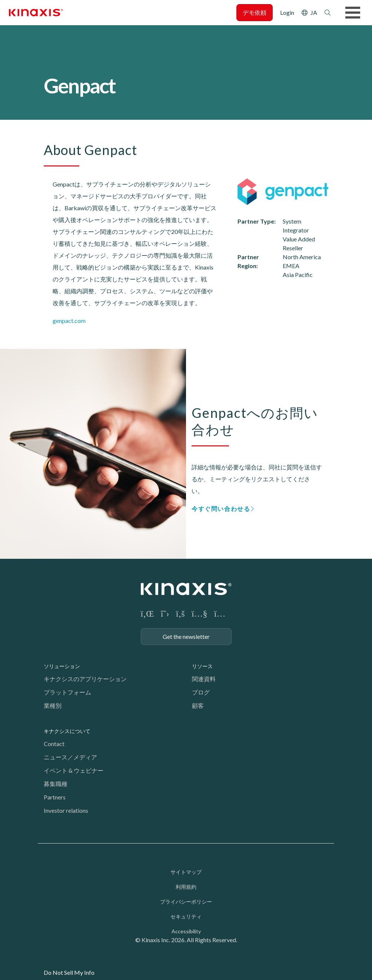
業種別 (53, 705)
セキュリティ (186, 916)
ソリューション (62, 666)
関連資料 (204, 679)
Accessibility (186, 931)
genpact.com (69, 321)
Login (287, 12)
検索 (328, 13)
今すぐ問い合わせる (221, 509)
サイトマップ (186, 872)
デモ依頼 (255, 12)
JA (314, 12)
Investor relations (66, 810)
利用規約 (186, 887)
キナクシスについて (67, 731)
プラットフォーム (67, 692)
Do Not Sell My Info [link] (69, 972)
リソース (202, 666)
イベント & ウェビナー (74, 770)
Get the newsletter (186, 636)
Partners (55, 797)
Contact (54, 744)
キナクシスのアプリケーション (85, 679)
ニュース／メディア (70, 757)
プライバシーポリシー (186, 902)
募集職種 (56, 784)
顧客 (198, 705)
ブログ (201, 692)
